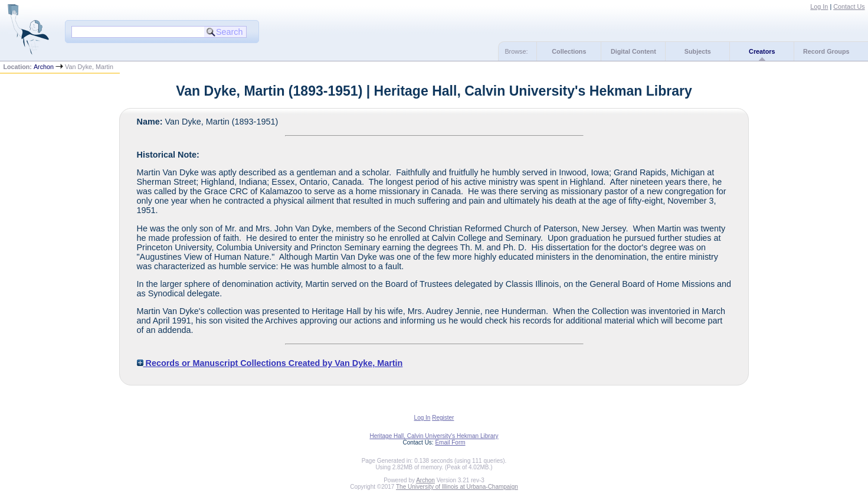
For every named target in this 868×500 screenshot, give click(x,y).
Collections (569, 51)
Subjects (698, 51)
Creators (762, 51)
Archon (44, 67)
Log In (819, 6)
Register (443, 418)
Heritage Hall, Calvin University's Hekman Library (434, 436)
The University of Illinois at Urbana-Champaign (457, 487)
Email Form (450, 442)
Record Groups (826, 51)
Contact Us (849, 6)
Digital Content (633, 51)
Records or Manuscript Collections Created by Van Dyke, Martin (270, 363)
